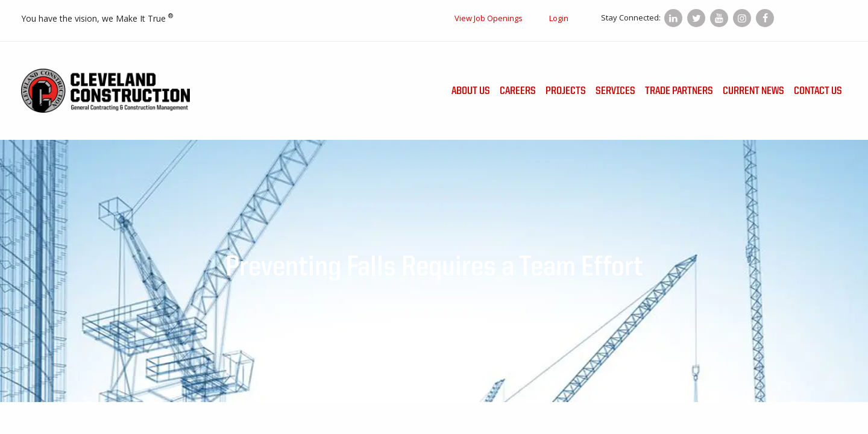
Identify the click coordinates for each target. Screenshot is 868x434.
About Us (471, 91)
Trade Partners (679, 91)
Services (615, 91)
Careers (518, 91)
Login (559, 18)
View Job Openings (489, 18)
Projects (566, 91)
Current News (753, 91)
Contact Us (818, 91)
